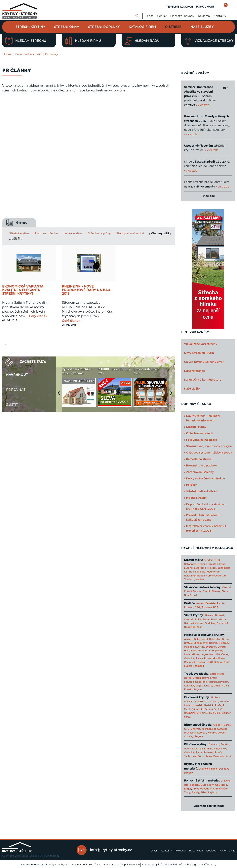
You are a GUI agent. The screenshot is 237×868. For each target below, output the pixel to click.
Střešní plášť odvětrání (202, 492)
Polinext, (209, 752)
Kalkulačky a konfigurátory (203, 380)
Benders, (209, 560)
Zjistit (12, 282)
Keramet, (202, 651)
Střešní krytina (19, 110)
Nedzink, (209, 705)
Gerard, (222, 647)
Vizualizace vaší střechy (201, 344)
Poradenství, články (29, 54)
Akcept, (217, 725)
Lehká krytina (73, 110)
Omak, (225, 654)
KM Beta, (201, 572)
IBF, (215, 568)
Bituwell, (220, 615)
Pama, (199, 752)
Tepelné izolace (131, 865)
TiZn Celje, (215, 713)
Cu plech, (213, 702)
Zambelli (199, 666)
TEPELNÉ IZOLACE (180, 7)
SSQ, (198, 607)
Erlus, (222, 564)
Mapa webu (196, 851)
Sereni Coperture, (217, 576)
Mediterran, (213, 572)
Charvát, (196, 729)
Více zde (209, 196)
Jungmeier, (224, 568)
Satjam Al (197, 709)
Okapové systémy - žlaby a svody (209, 453)
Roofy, (219, 752)
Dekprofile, (202, 682)
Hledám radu (142, 41)
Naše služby (202, 27)
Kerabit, (212, 733)
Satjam (197, 689)
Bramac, (203, 564)
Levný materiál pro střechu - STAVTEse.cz (94, 865)
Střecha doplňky (99, 110)
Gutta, (223, 620)
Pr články (52, 54)
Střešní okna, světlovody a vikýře (209, 446)
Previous (60, 272)
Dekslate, (211, 603)
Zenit (199, 627)
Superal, (189, 666)
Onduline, (210, 623)
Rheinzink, (190, 662)
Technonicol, (209, 729)
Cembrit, (227, 587)
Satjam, (219, 662)
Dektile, (214, 643)
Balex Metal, (201, 639)
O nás (149, 16)
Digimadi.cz (52, 856)
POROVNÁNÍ (205, 7)
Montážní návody (182, 16)
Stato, (227, 662)
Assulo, (200, 603)
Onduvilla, (190, 627)
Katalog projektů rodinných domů (162, 865)
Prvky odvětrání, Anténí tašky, (210, 789)
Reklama (204, 16)
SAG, (211, 662)
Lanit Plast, (206, 749)
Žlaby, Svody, (192, 792)
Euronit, (189, 568)
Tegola (199, 736)
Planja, (200, 658)
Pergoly (191, 485)
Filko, (208, 568)
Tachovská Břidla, (195, 756)
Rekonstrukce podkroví (202, 466)
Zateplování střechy (200, 472)
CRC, (187, 729)
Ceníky (162, 16)
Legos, (205, 654)
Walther (200, 579)
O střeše (173, 27)
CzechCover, (201, 643)
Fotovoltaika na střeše (201, 440)
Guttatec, (223, 729)
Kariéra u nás (227, 851)
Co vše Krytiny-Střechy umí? (204, 362)
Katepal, (202, 733)
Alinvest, (209, 615)
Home (8, 54)
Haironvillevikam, (194, 623)
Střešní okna (67, 27)
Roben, (201, 576)
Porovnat (16, 267)
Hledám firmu (83, 41)
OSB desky (207, 785)
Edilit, (198, 620)
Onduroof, (222, 623)
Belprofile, (201, 702)
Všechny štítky (161, 110)
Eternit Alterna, (212, 591)
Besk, (218, 560)
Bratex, (188, 643)
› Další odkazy (208, 865)
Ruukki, (201, 662)
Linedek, (198, 705)
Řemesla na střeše (198, 459)
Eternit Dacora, (193, 591)
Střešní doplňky (104, 27)
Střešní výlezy (209, 792)
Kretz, (196, 749)
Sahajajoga (191, 865)
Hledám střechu (26, 41)
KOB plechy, (216, 651)
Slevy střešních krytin (199, 353)
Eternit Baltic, (210, 620)
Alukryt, (189, 639)
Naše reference (194, 371)
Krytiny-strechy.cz (57, 865)
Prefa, (222, 658)
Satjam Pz (211, 709)
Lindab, (208, 686)
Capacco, (214, 744)
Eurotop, (199, 568)
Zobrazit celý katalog (209, 806)
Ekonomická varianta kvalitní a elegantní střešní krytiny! (23, 167)
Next (172, 272)
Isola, (194, 651)
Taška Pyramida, (215, 756)
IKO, (187, 733)
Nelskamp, (190, 576)
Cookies (211, 851)
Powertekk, (211, 658)
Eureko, (225, 744)
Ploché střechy (196, 498)
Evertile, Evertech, (206, 647)
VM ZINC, (202, 713)
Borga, (226, 639)
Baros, (227, 725)
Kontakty (220, 16)
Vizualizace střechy (209, 41)
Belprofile (215, 639)
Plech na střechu (46, 110)
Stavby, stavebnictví (130, 110)
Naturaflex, (220, 749)
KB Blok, (189, 572)
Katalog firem (142, 27)
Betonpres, (191, 564)
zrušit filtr (16, 116)
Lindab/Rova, (192, 654)
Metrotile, (215, 654)
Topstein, (207, 607)
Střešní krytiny (30, 27)
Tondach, (189, 579)
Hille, (187, 651)
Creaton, (213, 564)
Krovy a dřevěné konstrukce (205, 479)
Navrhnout (17, 252)
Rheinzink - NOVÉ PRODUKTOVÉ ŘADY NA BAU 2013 (86, 167)
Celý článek (38, 193)
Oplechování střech (200, 433)
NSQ (216, 607)
